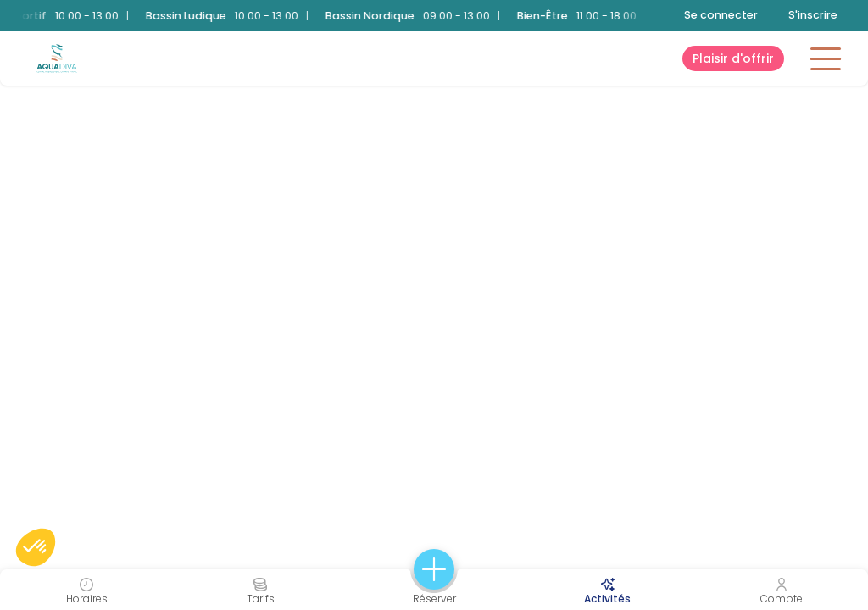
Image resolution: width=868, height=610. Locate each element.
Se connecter (721, 15)
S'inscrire (813, 15)
